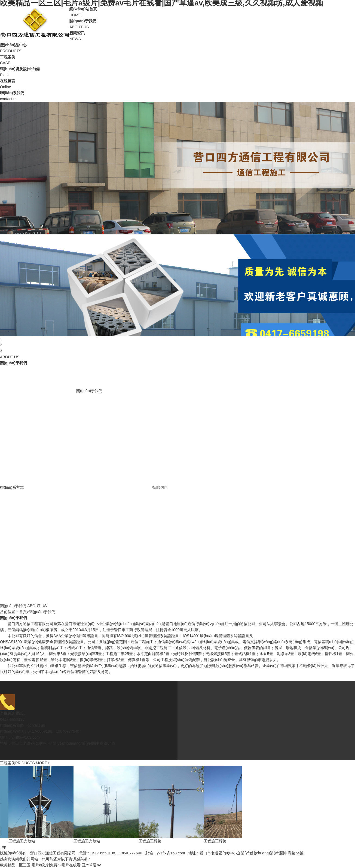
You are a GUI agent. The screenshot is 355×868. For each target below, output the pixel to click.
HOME (177, 12)
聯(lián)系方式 (12, 487)
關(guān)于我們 (89, 391)
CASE (177, 59)
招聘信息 (160, 487)
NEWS (177, 36)
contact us (177, 95)
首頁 (23, 612)
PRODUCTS (177, 48)
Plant (177, 71)
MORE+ (42, 763)
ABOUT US (177, 24)
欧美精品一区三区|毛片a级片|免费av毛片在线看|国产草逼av (50, 865)
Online (177, 83)
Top (3, 847)
